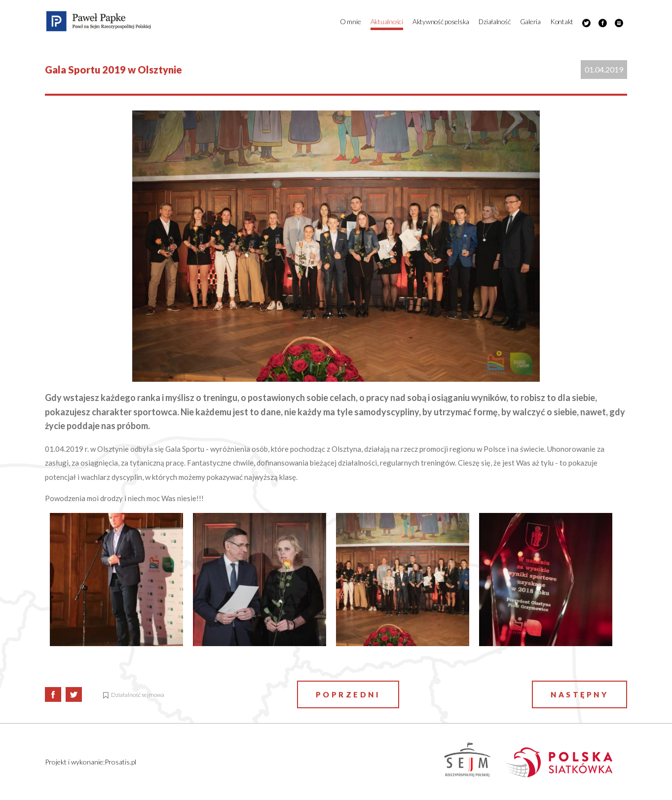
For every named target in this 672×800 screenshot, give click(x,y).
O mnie (350, 21)
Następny (579, 694)
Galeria (530, 21)
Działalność (494, 21)
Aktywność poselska (441, 21)
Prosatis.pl (120, 762)
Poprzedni (348, 694)
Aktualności (387, 21)
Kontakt (562, 21)
